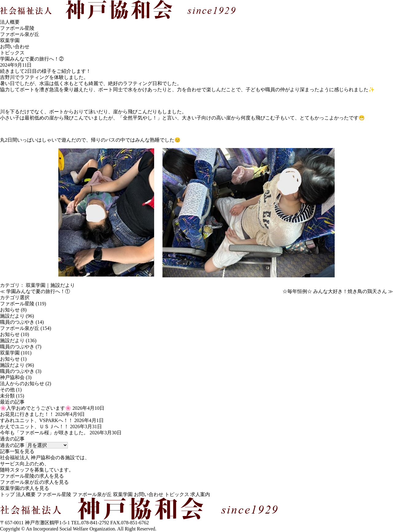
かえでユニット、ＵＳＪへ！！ (34, 426)
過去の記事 (12, 445)
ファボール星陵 (17, 28)
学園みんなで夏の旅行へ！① (38, 291)
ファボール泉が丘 (20, 34)
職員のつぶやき (17, 322)
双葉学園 (10, 40)
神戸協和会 (12, 377)
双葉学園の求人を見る (25, 488)
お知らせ (10, 310)
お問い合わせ (15, 47)
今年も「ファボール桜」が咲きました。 (44, 433)
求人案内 (200, 494)
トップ (7, 494)
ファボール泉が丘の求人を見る (34, 482)
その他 (7, 390)
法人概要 (10, 22)
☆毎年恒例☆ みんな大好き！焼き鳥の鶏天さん (335, 291)
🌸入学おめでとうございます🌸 (36, 408)
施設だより (63, 285)
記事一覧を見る (17, 451)
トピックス (177, 494)
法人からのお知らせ (22, 383)
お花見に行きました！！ (27, 414)
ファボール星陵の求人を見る (32, 476)
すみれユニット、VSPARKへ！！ (37, 420)
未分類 (7, 396)
